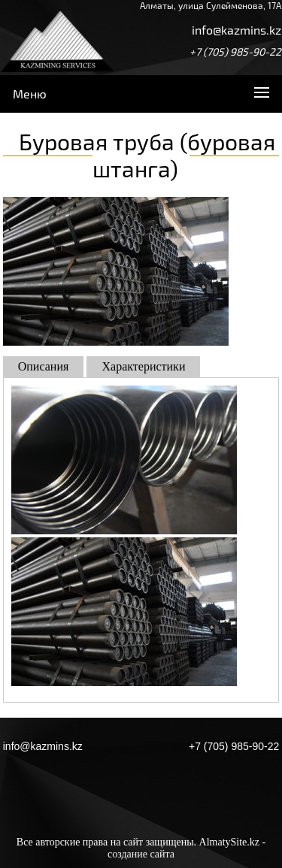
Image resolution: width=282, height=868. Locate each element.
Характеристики (143, 366)
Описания (44, 366)
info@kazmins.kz (237, 30)
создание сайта (141, 854)
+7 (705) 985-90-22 (235, 51)
